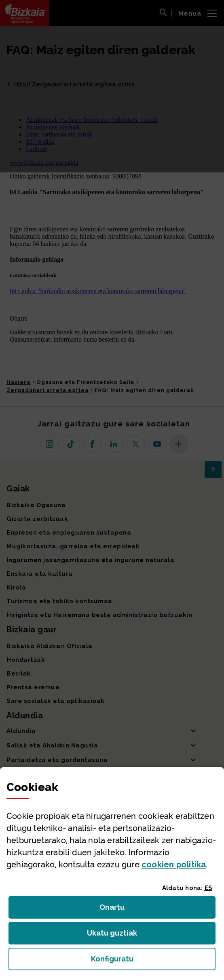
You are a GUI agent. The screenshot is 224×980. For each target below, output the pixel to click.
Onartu (121, 910)
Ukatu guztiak (114, 935)
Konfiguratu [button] (153, 961)
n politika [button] (174, 865)
